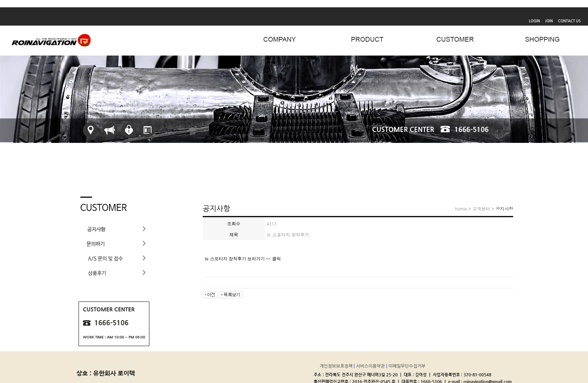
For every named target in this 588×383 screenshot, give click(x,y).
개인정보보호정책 (337, 366)
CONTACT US (569, 21)
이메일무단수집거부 (407, 366)
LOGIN (534, 21)
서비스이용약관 (371, 366)
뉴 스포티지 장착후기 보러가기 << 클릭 (243, 259)
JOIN (549, 21)
